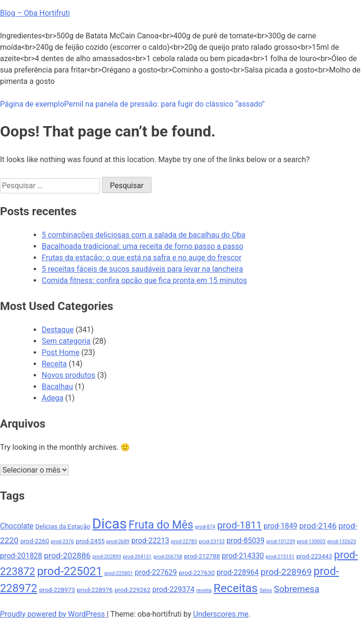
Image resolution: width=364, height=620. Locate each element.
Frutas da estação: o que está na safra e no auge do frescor (141, 258)
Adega (53, 398)
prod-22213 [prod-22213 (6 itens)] (150, 541)
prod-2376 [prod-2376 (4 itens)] (63, 542)
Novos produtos (68, 375)
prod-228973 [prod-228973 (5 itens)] (57, 590)
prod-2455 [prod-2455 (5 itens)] (90, 541)
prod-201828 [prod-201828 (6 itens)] (21, 556)
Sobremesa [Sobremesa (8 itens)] (297, 589)
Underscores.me (221, 614)
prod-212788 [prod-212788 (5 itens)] (202, 556)
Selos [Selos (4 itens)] (266, 590)
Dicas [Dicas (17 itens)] (109, 524)
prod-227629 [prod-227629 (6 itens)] (156, 572)
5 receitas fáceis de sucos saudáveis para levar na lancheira (142, 269)
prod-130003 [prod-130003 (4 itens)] (311, 542)
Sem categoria (66, 341)
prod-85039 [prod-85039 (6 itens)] (246, 541)
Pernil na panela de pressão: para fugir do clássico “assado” (164, 104)
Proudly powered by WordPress (53, 614)
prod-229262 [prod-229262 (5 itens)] (133, 590)
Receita (54, 364)
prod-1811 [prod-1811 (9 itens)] (239, 525)
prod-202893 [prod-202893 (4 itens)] (107, 557)
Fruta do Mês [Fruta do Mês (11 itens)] (161, 525)
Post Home (61, 352)
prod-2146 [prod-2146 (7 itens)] (318, 526)
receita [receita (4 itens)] (204, 590)
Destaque (58, 330)
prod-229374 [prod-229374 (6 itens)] (173, 589)
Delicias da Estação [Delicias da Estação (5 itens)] (63, 526)
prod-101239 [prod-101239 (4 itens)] (281, 542)
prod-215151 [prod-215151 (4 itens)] (280, 557)
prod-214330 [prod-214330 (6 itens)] (243, 556)
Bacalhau (57, 387)
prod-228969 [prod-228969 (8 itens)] (286, 572)
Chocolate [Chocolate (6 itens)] (17, 526)
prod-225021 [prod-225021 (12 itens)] (70, 571)
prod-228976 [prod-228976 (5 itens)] (95, 590)
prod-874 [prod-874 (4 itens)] (205, 527)
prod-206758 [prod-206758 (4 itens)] (168, 557)
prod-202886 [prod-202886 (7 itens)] (67, 556)
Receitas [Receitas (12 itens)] (235, 588)
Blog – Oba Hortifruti (35, 13)
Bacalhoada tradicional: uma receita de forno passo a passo (142, 246)
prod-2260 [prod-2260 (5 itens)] (35, 541)
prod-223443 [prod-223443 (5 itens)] (314, 556)
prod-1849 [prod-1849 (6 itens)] (280, 526)
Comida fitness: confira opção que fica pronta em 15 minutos (144, 280)
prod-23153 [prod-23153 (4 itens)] (212, 542)
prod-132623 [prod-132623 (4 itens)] (342, 542)
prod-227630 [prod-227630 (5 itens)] (197, 573)
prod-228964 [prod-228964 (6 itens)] (238, 572)
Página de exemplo (32, 104)
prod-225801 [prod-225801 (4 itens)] (118, 573)
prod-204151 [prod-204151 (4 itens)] (137, 557)
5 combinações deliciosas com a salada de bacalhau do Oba (144, 235)
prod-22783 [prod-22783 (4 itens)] (184, 542)
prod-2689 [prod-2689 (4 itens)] (118, 542)
